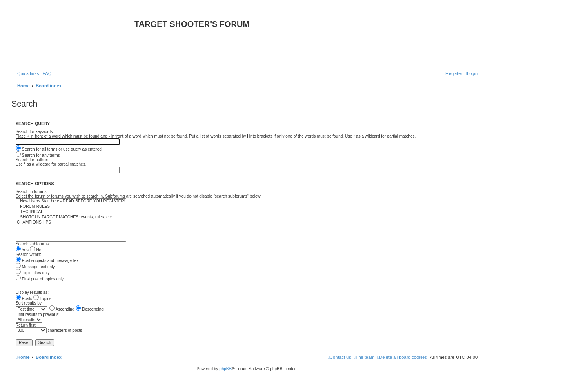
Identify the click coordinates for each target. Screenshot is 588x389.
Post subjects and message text (48, 261)
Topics (42, 299)
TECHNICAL (71, 212)
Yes (22, 250)
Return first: (26, 325)
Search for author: (32, 160)
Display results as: (32, 292)
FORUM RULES (71, 207)
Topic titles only (32, 273)
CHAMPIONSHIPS (71, 223)
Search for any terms (38, 155)
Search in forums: (31, 192)
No (36, 250)
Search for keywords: (35, 132)
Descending (90, 309)
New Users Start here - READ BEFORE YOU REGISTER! (71, 201)
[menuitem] (46, 73)
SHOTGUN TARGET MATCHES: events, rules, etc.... (71, 217)
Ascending (62, 309)
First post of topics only (40, 279)
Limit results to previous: (38, 315)
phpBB (225, 369)
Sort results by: (29, 303)
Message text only (35, 267)
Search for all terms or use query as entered (59, 149)
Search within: (28, 255)
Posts (24, 299)
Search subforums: (33, 244)
